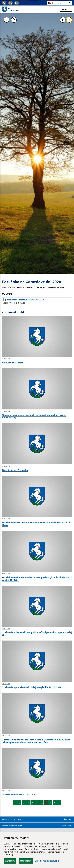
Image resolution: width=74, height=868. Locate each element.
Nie (70, 819)
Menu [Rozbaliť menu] (66, 9)
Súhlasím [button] (10, 861)
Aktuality (29, 288)
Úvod (5, 288)
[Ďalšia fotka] (14, 20)
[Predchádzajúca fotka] (6, 20)
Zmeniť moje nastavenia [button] (47, 861)
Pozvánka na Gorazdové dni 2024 (50, 288)
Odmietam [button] (26, 861)
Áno (66, 819)
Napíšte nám (67, 825)
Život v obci (17, 288)
